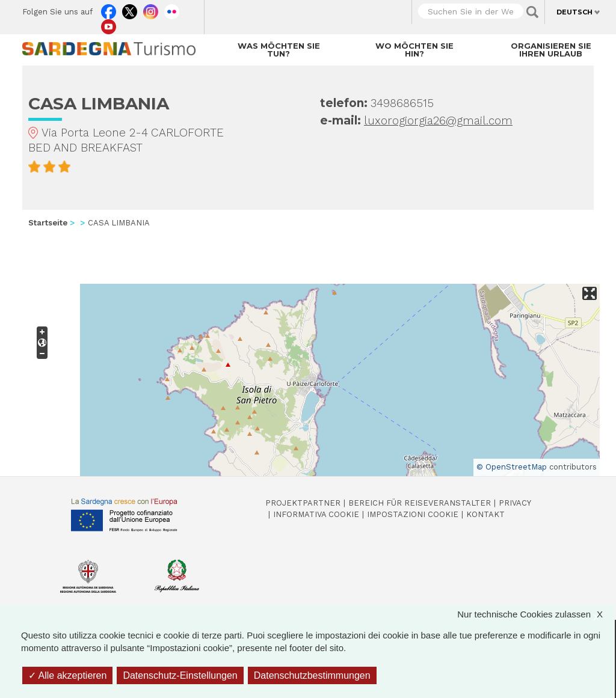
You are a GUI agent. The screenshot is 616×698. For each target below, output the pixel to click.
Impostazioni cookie (413, 514)
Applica (532, 12)
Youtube (109, 24)
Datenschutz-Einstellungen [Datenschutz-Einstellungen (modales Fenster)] (180, 675)
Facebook (109, 9)
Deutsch (574, 12)
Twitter (130, 9)
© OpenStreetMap (512, 467)
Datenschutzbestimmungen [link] (312, 675)
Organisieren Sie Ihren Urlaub (551, 50)
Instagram (151, 9)
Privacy (515, 503)
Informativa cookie (316, 514)
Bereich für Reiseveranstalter (420, 503)
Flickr (172, 9)
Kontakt (485, 514)
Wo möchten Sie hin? (414, 50)
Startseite (48, 223)
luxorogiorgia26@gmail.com (438, 121)
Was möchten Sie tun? (279, 50)
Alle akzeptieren (67, 675)
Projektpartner (303, 503)
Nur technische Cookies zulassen (536, 614)
